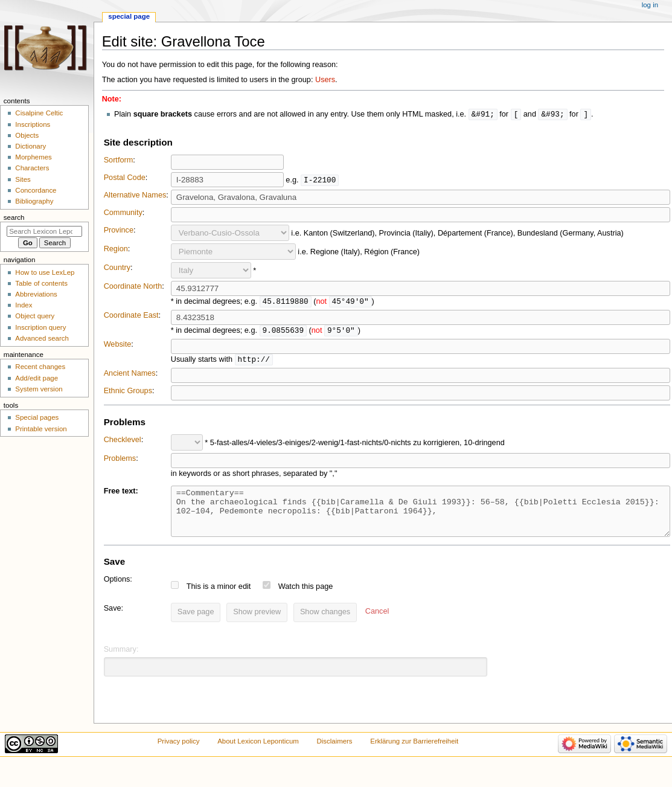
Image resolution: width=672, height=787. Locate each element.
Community (123, 213)
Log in (650, 5)
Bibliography (34, 201)
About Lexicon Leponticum (258, 753)
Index (24, 305)
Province (119, 231)
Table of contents (41, 283)
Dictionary (30, 146)
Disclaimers (335, 753)
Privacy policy (179, 753)
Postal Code (125, 178)
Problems (120, 461)
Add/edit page (37, 378)
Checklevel (123, 442)
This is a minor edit (219, 598)
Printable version (41, 429)
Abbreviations (36, 294)
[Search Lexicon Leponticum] (44, 231)
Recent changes (40, 367)
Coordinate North (133, 287)
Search (14, 217)
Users (325, 80)
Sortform (119, 161)
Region (116, 249)
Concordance (36, 190)
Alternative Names (135, 196)
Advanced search (42, 338)
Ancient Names (130, 376)
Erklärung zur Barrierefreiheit (414, 753)
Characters (32, 168)
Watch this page (306, 598)
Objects (27, 135)
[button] (377, 624)
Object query (35, 316)
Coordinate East (131, 316)
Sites (23, 179)
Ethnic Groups (128, 393)
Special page (129, 16)
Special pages (37, 417)
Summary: (121, 661)
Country (117, 268)
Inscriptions (33, 124)
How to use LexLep (45, 272)
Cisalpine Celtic (39, 113)
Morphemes (33, 157)
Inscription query (40, 327)
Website (118, 346)
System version (39, 389)
